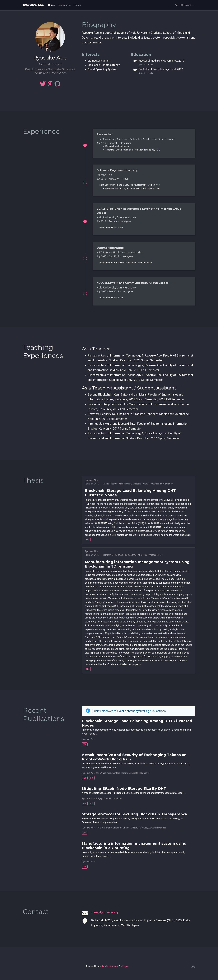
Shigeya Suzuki (103, 801)
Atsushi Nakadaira (157, 831)
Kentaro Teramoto (122, 776)
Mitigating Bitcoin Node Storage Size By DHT (124, 792)
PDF (88, 542)
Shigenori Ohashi (121, 831)
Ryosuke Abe (33, 5)
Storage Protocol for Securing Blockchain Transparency (134, 817)
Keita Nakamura (104, 776)
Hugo (125, 969)
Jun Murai (117, 801)
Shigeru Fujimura (139, 831)
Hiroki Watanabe (104, 831)
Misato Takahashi (140, 776)
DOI (92, 781)
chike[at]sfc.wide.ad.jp (105, 915)
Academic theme (110, 969)
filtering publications (152, 714)
